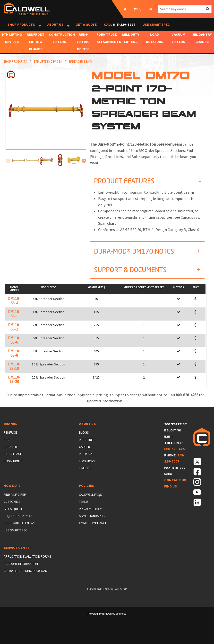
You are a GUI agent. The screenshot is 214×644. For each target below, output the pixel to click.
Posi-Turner (13, 466)
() (138, 9)
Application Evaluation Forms (27, 562)
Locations (87, 466)
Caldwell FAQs (90, 500)
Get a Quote (86, 27)
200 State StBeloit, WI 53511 (176, 436)
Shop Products (21, 27)
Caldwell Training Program (26, 576)
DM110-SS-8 (14, 359)
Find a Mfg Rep (15, 500)
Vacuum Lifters (178, 44)
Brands (10, 429)
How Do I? (12, 491)
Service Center (18, 553)
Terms (84, 507)
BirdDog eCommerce (114, 619)
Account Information (21, 569)
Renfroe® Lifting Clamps (36, 47)
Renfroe (10, 438)
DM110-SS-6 (14, 345)
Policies (86, 491)
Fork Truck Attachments (108, 44)
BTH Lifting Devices (12, 44)
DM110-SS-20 (14, 385)
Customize (12, 507)
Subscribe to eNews (19, 528)
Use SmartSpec (156, 27)
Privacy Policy (90, 514)
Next (84, 166)
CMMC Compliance (93, 528)
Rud (7, 445)
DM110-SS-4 (14, 306)
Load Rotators (155, 44)
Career (85, 452)
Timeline (85, 473)
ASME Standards (92, 521)
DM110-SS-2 (14, 332)
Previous (8, 166)
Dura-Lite (11, 452)
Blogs (84, 438)
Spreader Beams (81, 67)
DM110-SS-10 (14, 372)
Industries (87, 445)
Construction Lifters (60, 44)
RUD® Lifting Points (83, 47)
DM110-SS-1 (14, 319)
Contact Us (175, 485)
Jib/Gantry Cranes (202, 44)
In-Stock (86, 459)
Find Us (171, 492)
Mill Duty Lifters (131, 44)
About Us (55, 27)
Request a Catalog (19, 521)
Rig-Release (13, 459)
